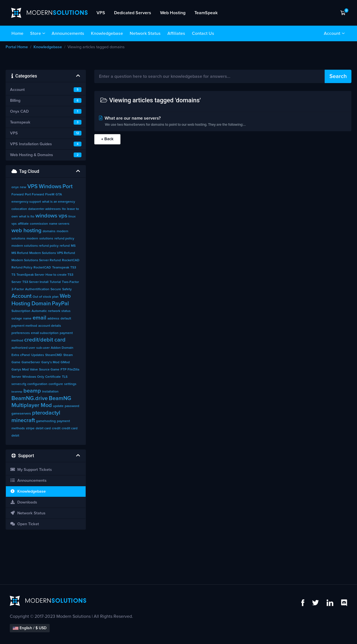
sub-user (43, 348)
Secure (56, 289)
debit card (43, 428)
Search (338, 76)
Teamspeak (61, 268)
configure (56, 384)
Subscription (21, 311)
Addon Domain (62, 348)
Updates (38, 355)
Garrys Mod (20, 370)
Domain (41, 304)
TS (13, 275)
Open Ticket (25, 524)
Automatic (39, 311)
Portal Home (17, 47)
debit (15, 436)
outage (17, 319)
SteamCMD (54, 355)
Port (67, 187)
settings (70, 384)
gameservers (21, 414)
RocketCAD (42, 268)
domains (49, 231)
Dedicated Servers (133, 13)
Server (16, 377)
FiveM (50, 195)
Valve (34, 370)
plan (55, 297)
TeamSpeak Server (30, 275)
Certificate (53, 377)
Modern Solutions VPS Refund (52, 253)
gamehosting (46, 421)
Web (65, 296)
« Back (107, 139)
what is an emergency (59, 202)
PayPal (60, 304)
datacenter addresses (44, 209)
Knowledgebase (107, 33)
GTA (59, 195)
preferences (21, 333)
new (23, 187)
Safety (67, 289)
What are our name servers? (223, 122)
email (39, 318)
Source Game (49, 370)
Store (36, 33)
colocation (19, 209)
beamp (32, 391)
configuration (37, 384)
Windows (50, 187)
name (27, 319)
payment (63, 421)
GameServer (31, 362)
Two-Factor (70, 282)
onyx (15, 187)
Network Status (145, 33)
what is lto (27, 217)
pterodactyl (46, 413)
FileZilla (73, 370)
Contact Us (203, 33)
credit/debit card (45, 340)
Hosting (21, 304)
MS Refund (20, 253)
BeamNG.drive (30, 398)
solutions (46, 239)
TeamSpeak (206, 13)
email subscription (45, 333)
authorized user (23, 348)
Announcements (68, 33)
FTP (63, 370)
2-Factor (18, 289)
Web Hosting (173, 13)
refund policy (64, 239)
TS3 (73, 268)
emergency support (26, 202)
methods (18, 428)
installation (50, 392)
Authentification (37, 289)
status (66, 311)
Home (17, 33)
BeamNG (60, 398)
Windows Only (33, 377)
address (53, 319)
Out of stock (42, 297)
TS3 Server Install (35, 282)
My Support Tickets (31, 470)
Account (332, 33)
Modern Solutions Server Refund (36, 260)
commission (39, 224)
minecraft (23, 420)
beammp (17, 392)
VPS (101, 13)
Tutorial (55, 282)
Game (16, 362)
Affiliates (176, 33)
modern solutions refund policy (35, 246)
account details (50, 326)
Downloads (24, 502)
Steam (68, 355)
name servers (59, 224)
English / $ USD (30, 628)
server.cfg (19, 384)
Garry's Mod (50, 362)
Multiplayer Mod (32, 405)
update (58, 406)
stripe (30, 428)
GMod (65, 362)
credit (56, 428)
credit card (70, 428)
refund (65, 246)
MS (73, 246)
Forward (18, 195)
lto (64, 209)
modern (32, 239)
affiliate (23, 224)
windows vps (51, 216)
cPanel (25, 355)
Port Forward (34, 195)
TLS (65, 377)
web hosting (26, 231)
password (72, 406)
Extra (15, 355)
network (54, 311)
